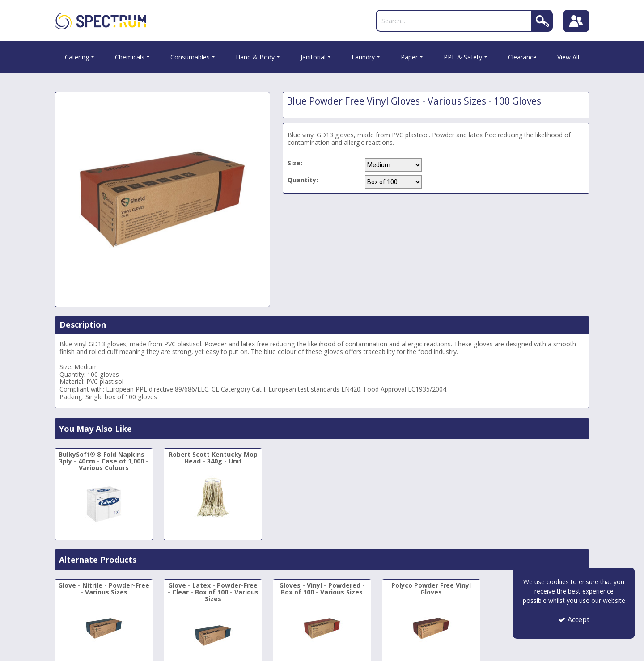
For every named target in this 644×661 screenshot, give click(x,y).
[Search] (454, 21)
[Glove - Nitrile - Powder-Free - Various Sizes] (104, 619)
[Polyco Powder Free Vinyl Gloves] (431, 619)
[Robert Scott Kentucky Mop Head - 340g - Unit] (213, 488)
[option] (162, 199)
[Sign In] (576, 21)
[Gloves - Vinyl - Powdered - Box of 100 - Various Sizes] (322, 619)
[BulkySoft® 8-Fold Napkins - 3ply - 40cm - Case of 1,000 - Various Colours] (104, 492)
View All (568, 57)
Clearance (522, 57)
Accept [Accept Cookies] (574, 619)
